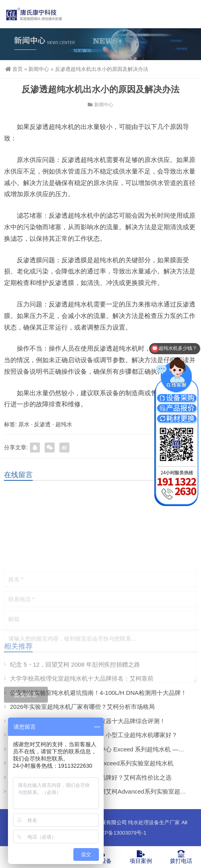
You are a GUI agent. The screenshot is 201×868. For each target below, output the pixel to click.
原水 (24, 424)
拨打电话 (181, 857)
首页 (14, 69)
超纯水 (64, 424)
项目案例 (141, 857)
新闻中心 (39, 69)
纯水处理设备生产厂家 (154, 822)
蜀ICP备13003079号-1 (120, 833)
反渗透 (42, 424)
